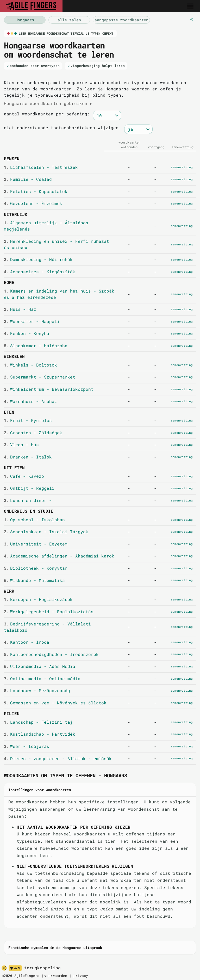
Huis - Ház (20, 309)
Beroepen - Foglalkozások (38, 599)
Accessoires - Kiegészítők (39, 272)
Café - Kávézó (24, 476)
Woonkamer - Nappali (32, 321)
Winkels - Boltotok (30, 365)
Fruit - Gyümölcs (28, 420)
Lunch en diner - (28, 500)
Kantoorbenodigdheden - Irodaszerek (51, 654)
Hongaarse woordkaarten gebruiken (48, 103)
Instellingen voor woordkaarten (40, 790)
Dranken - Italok (28, 457)
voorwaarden (56, 976)
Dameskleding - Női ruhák (38, 259)
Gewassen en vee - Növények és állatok (55, 703)
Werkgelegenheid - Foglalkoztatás (49, 612)
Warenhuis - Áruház (30, 401)
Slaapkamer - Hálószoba (36, 346)
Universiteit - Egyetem (36, 544)
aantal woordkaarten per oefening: (47, 114)
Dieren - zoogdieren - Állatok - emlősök (58, 758)
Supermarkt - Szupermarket (39, 377)
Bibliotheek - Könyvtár (36, 568)
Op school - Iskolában (34, 520)
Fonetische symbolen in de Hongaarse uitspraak (55, 948)
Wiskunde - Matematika (34, 580)
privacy (81, 976)
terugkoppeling (42, 968)
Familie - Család (28, 179)
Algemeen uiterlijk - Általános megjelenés (46, 226)
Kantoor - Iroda (26, 642)
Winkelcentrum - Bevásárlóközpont (49, 389)
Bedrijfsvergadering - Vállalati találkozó (47, 627)
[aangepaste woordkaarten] (121, 20)
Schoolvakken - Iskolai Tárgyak (46, 532)
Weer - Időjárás (26, 746)
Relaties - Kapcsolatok (36, 191)
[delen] (4, 968)
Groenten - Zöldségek (33, 433)
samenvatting (182, 167)
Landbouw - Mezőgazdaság (37, 690)
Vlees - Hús (21, 445)
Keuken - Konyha (26, 333)
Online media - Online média (42, 678)
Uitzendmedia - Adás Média (39, 666)
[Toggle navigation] (190, 6)
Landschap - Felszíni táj (38, 722)
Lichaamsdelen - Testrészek (41, 167)
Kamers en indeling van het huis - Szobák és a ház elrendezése (59, 294)
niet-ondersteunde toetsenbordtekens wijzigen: (63, 128)
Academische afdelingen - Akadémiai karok (59, 556)
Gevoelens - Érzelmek (33, 203)
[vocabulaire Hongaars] (25, 20)
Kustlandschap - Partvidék (39, 734)
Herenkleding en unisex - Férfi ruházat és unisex (56, 244)
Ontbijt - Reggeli (29, 488)
